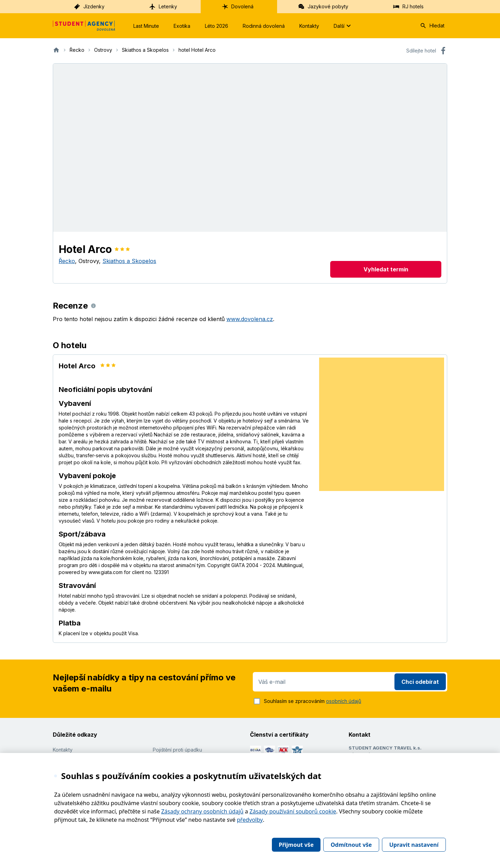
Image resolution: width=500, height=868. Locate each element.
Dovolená (237, 7)
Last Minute (146, 26)
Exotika (182, 26)
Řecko (67, 261)
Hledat (432, 26)
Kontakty (309, 26)
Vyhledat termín (386, 269)
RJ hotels (408, 7)
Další (343, 26)
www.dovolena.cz (250, 319)
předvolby (250, 820)
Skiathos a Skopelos (129, 261)
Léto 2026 (216, 26)
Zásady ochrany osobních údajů (202, 811)
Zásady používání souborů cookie (293, 811)
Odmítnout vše (351, 845)
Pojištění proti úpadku (177, 750)
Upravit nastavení (414, 845)
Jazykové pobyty (323, 7)
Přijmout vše (296, 845)
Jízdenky (89, 7)
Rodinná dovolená (264, 26)
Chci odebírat (420, 682)
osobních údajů (344, 701)
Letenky (163, 7)
